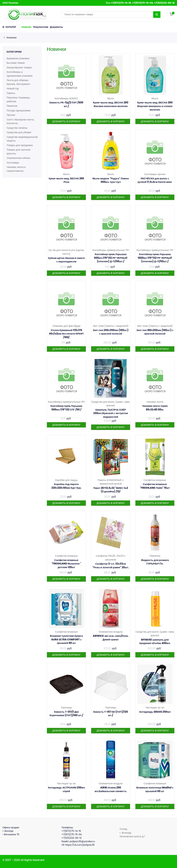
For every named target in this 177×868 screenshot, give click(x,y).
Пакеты (11, 93)
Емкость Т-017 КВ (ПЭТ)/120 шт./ (111, 714)
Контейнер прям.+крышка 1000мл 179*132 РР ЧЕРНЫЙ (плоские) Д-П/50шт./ (155, 258)
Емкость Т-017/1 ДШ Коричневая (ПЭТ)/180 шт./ (66, 714)
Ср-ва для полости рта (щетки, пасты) (66, 252)
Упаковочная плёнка (18, 158)
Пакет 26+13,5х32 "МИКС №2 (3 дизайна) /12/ (111, 490)
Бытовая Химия (16, 63)
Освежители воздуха (111, 632)
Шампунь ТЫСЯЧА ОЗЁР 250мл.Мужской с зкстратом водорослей (111, 413)
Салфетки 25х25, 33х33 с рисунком (111, 558)
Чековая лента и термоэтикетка (16, 169)
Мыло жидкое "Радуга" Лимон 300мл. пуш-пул (111, 180)
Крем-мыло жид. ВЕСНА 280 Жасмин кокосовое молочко (111, 104)
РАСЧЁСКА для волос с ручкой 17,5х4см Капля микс (155, 180)
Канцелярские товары (19, 67)
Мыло (111, 98)
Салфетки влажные (155, 480)
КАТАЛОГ (9, 27)
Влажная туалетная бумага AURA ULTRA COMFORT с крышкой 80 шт (66, 639)
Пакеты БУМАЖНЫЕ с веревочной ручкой (111, 482)
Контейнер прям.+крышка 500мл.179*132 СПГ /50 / (66, 408)
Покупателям (41, 27)
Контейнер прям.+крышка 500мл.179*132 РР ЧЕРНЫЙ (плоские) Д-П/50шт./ (111, 258)
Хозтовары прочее (155, 174)
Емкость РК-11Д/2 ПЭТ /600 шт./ (66, 104)
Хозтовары (13, 163)
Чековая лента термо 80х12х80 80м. (155, 408)
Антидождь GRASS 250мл (155, 712)
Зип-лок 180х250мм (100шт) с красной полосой (155, 332)
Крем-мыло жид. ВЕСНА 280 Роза (66, 180)
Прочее (11, 115)
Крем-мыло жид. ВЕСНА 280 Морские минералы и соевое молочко (155, 106)
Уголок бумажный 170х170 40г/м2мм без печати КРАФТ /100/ (66, 334)
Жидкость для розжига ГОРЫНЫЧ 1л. (155, 562)
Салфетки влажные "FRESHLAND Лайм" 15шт (155, 486)
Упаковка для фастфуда (66, 326)
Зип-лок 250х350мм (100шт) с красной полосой (111, 332)
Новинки (27, 27)
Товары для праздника (20, 145)
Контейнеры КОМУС (66, 98)
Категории (14, 52)
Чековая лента (155, 402)
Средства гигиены (17, 128)
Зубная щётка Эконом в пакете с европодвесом (66, 260)
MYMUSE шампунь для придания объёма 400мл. (155, 641)
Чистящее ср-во (155, 707)
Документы (56, 27)
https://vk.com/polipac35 (80, 845)
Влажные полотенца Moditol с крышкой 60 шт (155, 789)
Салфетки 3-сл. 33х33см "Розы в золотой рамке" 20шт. (111, 566)
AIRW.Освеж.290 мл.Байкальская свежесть (111, 789)
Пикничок (12, 106)
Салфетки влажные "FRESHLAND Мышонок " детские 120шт (66, 564)
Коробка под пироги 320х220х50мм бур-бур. (66, 486)
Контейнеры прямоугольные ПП (111, 250)
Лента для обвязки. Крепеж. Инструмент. (19, 82)
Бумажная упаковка (18, 58)
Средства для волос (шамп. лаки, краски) (111, 404)
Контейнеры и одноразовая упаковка (19, 74)
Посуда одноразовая (19, 110)
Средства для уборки (19, 132)
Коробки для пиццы (66, 480)
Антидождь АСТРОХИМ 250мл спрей (66, 789)
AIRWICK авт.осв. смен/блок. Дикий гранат (111, 638)
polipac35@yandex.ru (82, 841)
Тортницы (66, 707)
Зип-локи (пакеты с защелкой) (111, 326)
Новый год (13, 88)
